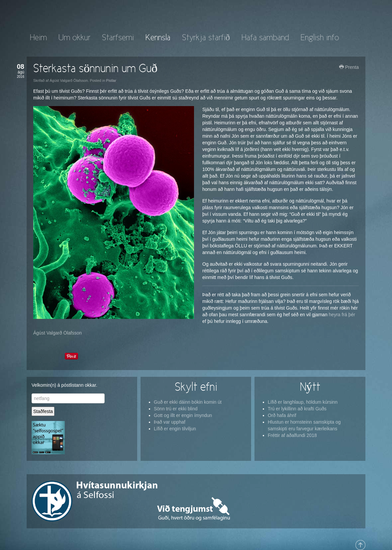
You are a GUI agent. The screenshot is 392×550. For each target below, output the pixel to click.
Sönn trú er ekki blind (176, 409)
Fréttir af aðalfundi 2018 (292, 435)
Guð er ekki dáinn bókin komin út (188, 402)
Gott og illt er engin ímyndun (183, 415)
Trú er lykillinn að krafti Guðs (297, 409)
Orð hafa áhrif (282, 415)
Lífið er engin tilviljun (175, 429)
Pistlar (111, 80)
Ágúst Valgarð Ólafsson (57, 333)
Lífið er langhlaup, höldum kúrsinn (303, 402)
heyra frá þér (341, 315)
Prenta (349, 67)
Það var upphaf (170, 422)
